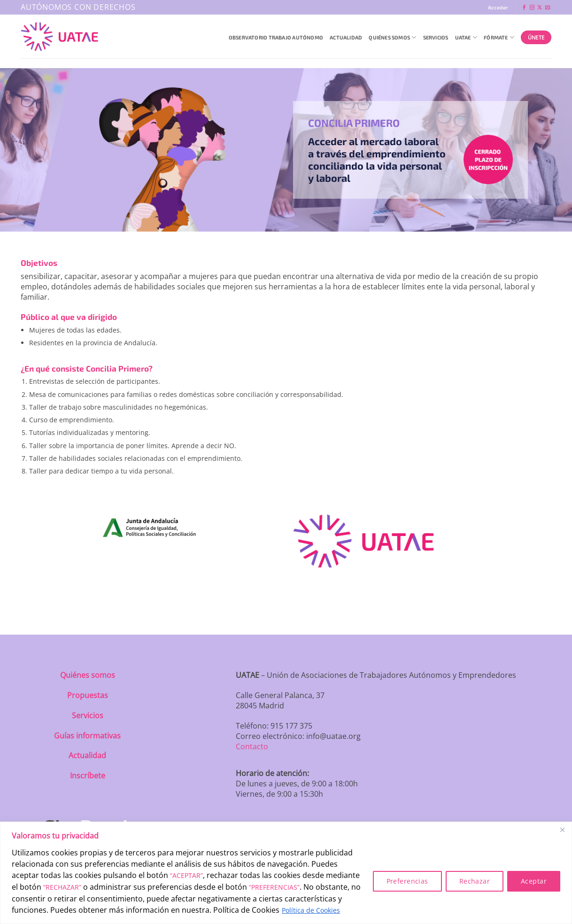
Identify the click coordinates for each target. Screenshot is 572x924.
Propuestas (88, 695)
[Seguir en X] (540, 8)
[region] (286, 873)
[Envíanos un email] (548, 8)
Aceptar (534, 881)
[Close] (562, 830)
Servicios (436, 37)
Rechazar (475, 881)
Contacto (252, 746)
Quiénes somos (88, 675)
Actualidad (346, 37)
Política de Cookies (311, 910)
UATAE (466, 37)
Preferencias (407, 881)
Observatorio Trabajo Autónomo (276, 37)
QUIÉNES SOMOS (392, 37)
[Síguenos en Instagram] (532, 8)
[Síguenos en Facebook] (524, 8)
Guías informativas (87, 736)
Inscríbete (88, 776)
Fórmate (499, 37)
